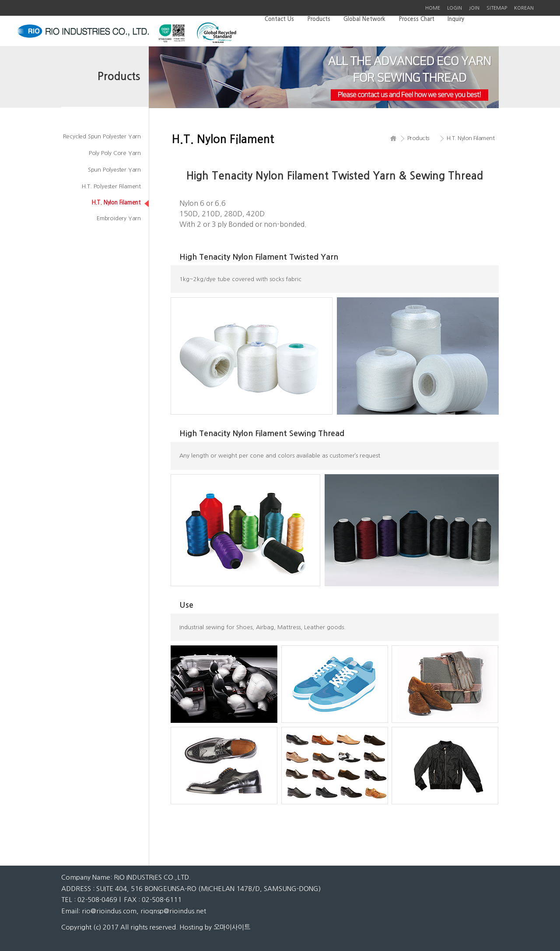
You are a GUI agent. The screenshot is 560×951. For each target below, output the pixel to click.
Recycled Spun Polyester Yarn (102, 136)
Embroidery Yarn (119, 218)
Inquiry (456, 19)
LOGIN (455, 8)
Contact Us (279, 19)
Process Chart (416, 19)
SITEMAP (497, 8)
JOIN (474, 8)
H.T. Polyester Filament (111, 186)
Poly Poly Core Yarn (115, 153)
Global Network (364, 19)
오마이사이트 (232, 927)
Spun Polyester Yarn (114, 170)
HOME (433, 8)
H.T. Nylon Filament (116, 203)
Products (319, 19)
